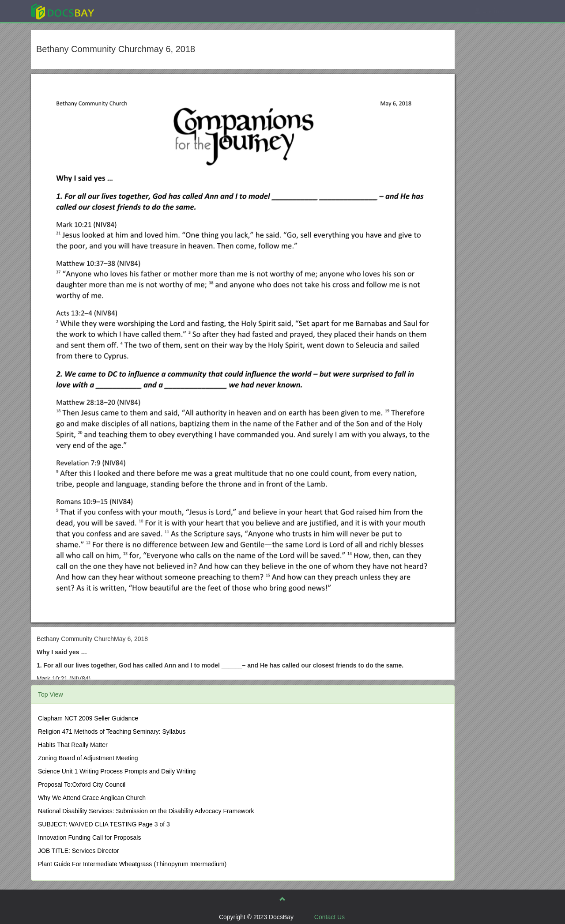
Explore (129, 11)
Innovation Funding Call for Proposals (89, 837)
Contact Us (330, 917)
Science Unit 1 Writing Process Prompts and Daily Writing (117, 771)
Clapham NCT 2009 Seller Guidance (88, 718)
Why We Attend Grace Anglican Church (92, 798)
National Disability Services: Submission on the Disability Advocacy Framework (146, 811)
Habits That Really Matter (73, 745)
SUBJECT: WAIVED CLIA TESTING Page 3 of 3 (104, 824)
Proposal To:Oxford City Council (82, 784)
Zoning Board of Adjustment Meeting (88, 758)
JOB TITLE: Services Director (78, 851)
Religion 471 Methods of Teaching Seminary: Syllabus (112, 732)
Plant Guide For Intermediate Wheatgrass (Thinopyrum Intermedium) (132, 864)
